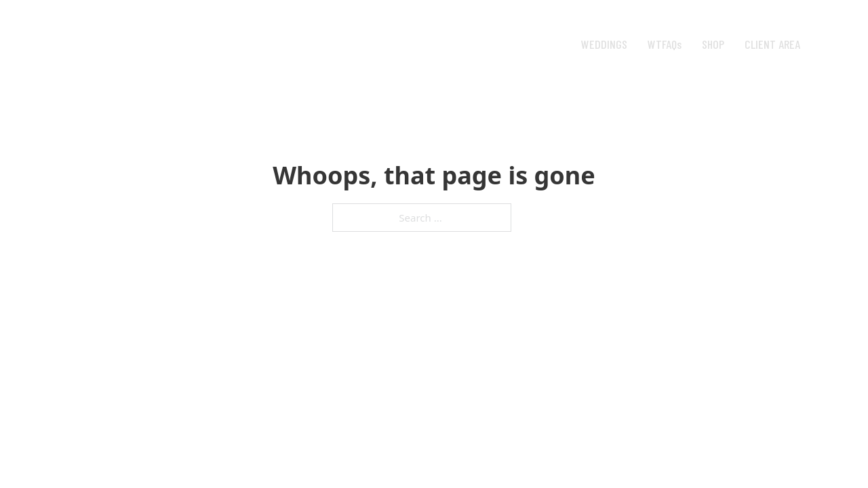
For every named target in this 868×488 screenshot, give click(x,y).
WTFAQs (665, 44)
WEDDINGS (604, 44)
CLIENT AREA (772, 44)
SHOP (713, 44)
